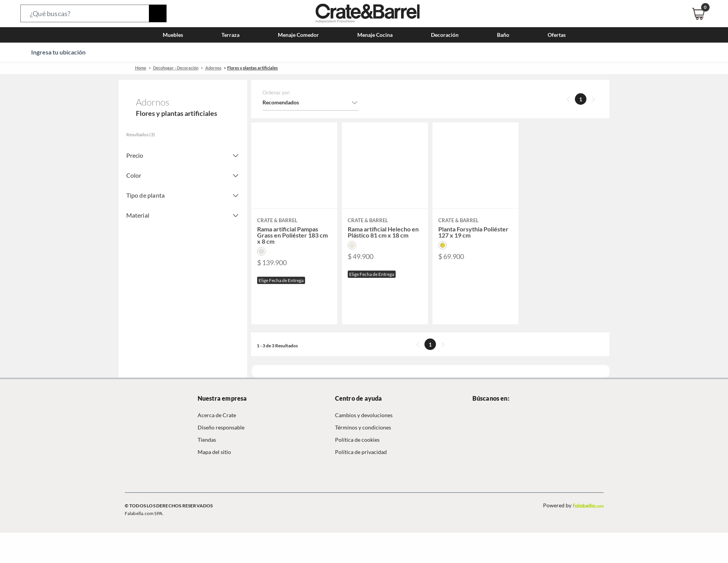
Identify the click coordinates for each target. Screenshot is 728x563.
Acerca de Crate (217, 415)
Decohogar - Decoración (176, 68)
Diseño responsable (221, 427)
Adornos (213, 68)
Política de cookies (357, 440)
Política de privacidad (361, 452)
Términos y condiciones (363, 427)
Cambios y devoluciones (364, 415)
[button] (93, 13)
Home (141, 68)
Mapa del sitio (214, 452)
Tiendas (207, 440)
